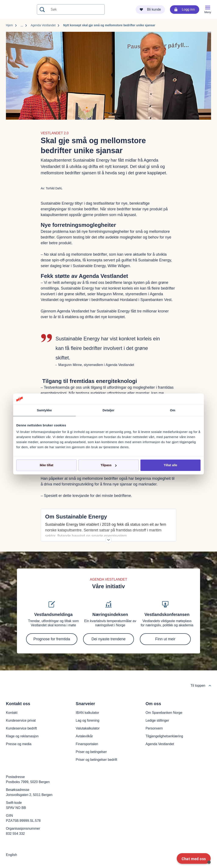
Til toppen (201, 686)
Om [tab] (173, 410)
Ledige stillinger (157, 720)
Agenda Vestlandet (43, 25)
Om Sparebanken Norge (164, 713)
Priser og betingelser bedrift (96, 760)
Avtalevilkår (84, 736)
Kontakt (12, 713)
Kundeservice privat (21, 720)
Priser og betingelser (91, 752)
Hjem (9, 25)
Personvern (154, 728)
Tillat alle (171, 465)
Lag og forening (87, 720)
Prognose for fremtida (52, 639)
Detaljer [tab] (108, 410)
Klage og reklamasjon (22, 736)
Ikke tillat (46, 465)
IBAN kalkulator (87, 713)
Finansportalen (87, 744)
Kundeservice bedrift (21, 728)
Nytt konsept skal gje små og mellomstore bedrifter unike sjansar (109, 25)
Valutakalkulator (88, 728)
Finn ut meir (165, 639)
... (22, 25)
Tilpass (109, 465)
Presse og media (19, 744)
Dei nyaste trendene (108, 639)
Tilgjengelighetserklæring (164, 736)
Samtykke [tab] (44, 410)
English (11, 855)
